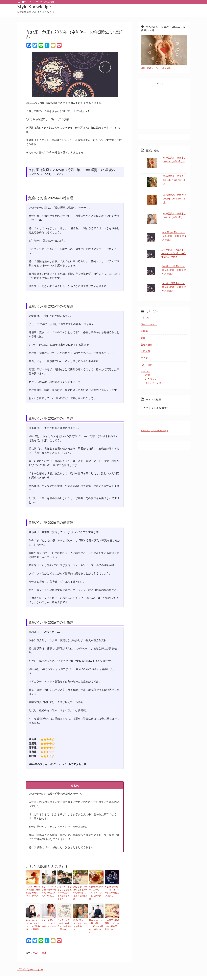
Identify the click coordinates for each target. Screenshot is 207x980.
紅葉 (147, 375)
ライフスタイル (149, 324)
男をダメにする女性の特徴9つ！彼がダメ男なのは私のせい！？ (96, 919)
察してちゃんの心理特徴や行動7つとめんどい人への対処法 (49, 890)
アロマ (144, 358)
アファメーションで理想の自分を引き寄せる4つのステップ (33, 890)
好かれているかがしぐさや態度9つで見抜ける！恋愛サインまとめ (64, 890)
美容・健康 (147, 344)
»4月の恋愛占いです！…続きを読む (157, 68)
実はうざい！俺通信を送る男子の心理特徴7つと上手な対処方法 (80, 890)
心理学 (144, 331)
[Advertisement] (164, 107)
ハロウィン (151, 379)
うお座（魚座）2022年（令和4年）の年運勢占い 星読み (112, 890)
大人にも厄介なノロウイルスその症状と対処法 (49, 918)
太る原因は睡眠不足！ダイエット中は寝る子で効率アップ (112, 919)
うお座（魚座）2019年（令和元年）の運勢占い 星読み (65, 919)
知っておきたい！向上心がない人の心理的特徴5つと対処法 (33, 919)
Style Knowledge (34, 7)
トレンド (145, 318)
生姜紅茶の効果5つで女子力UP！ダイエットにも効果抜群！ (96, 890)
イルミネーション (154, 383)
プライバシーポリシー (30, 960)
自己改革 (145, 351)
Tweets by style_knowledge (154, 430)
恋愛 (143, 338)
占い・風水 (41, 943)
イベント (145, 371)
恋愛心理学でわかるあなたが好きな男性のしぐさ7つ (80, 918)
